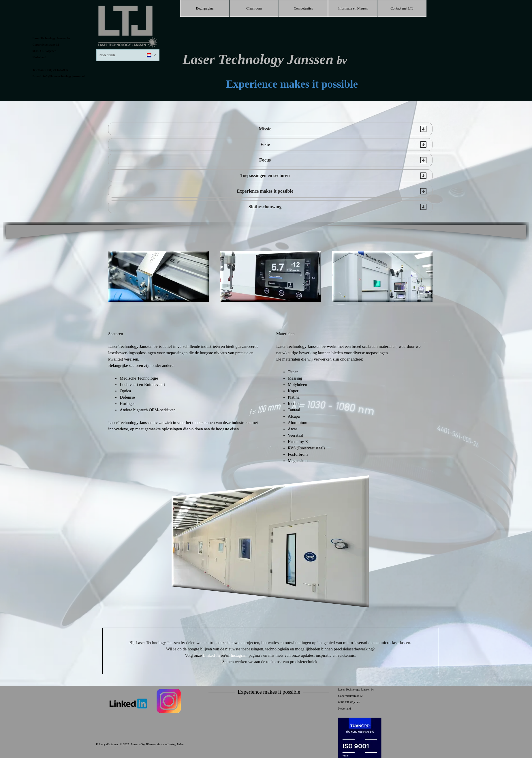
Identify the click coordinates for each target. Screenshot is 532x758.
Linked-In (212, 655)
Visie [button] (265, 144)
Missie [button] (265, 129)
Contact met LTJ (402, 8)
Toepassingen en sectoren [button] (265, 176)
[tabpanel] (67, 57)
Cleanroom (254, 8)
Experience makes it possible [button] (265, 191)
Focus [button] (265, 160)
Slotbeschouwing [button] (265, 207)
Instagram (239, 655)
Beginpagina (205, 8)
